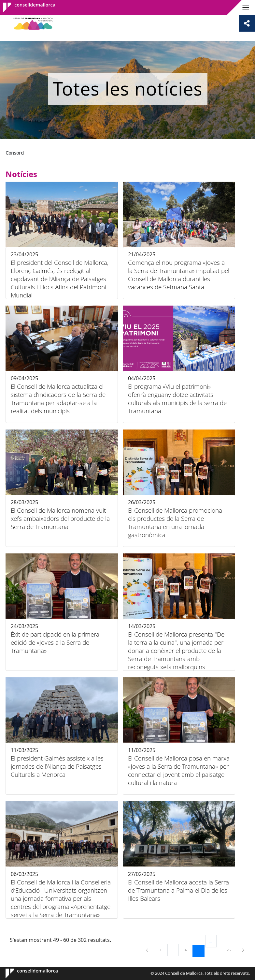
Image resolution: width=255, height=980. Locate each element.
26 (231, 950)
